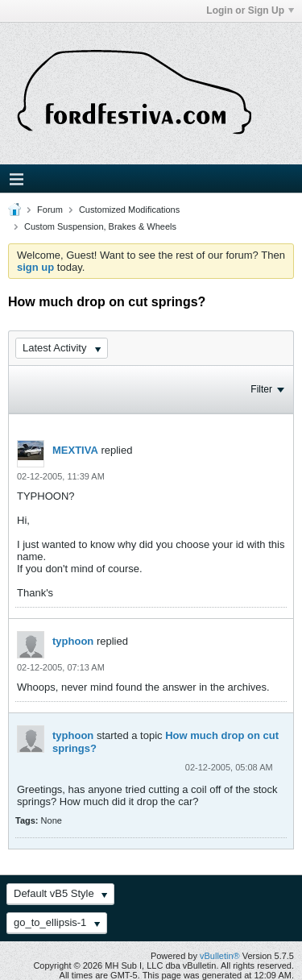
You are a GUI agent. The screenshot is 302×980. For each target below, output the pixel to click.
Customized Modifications (129, 210)
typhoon (73, 641)
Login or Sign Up (250, 10)
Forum (50, 210)
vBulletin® (220, 956)
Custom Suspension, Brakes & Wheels (100, 226)
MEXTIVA (75, 450)
